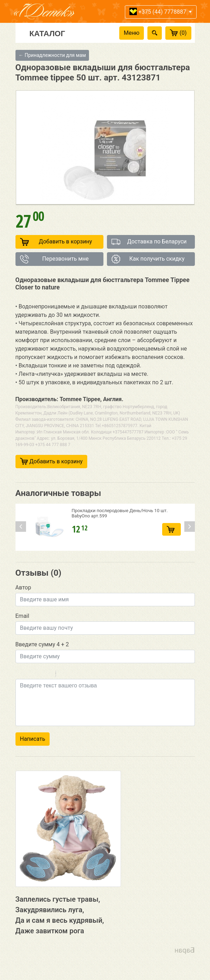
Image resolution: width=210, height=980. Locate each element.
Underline (38, 675)
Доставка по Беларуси (149, 242)
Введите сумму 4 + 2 (42, 644)
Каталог (47, 33)
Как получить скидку (148, 259)
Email (23, 616)
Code (73, 675)
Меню (132, 33)
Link (82, 675)
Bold (20, 675)
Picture (91, 675)
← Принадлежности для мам (52, 55)
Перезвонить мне (55, 259)
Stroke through (47, 675)
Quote (64, 675)
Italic (29, 675)
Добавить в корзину (56, 242)
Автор (23, 587)
